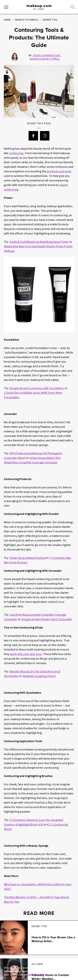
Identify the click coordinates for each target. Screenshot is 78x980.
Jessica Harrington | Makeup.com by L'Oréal (45, 57)
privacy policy (36, 975)
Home (7, 20)
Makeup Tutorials (27, 20)
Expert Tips (50, 20)
